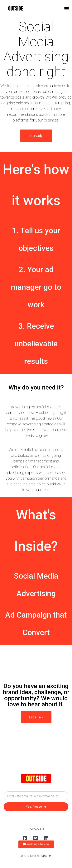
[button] (67, 9)
